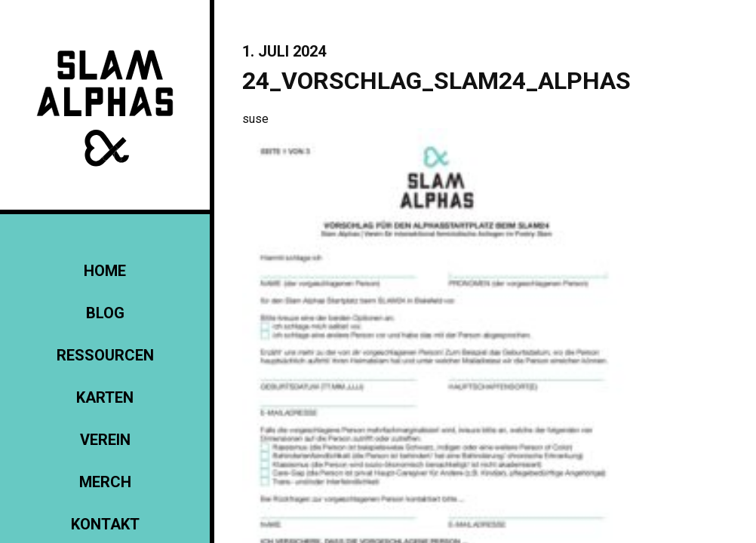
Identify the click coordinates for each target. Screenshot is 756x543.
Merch (105, 482)
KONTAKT (105, 524)
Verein (105, 440)
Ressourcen (105, 355)
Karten (105, 397)
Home (105, 271)
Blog (105, 313)
